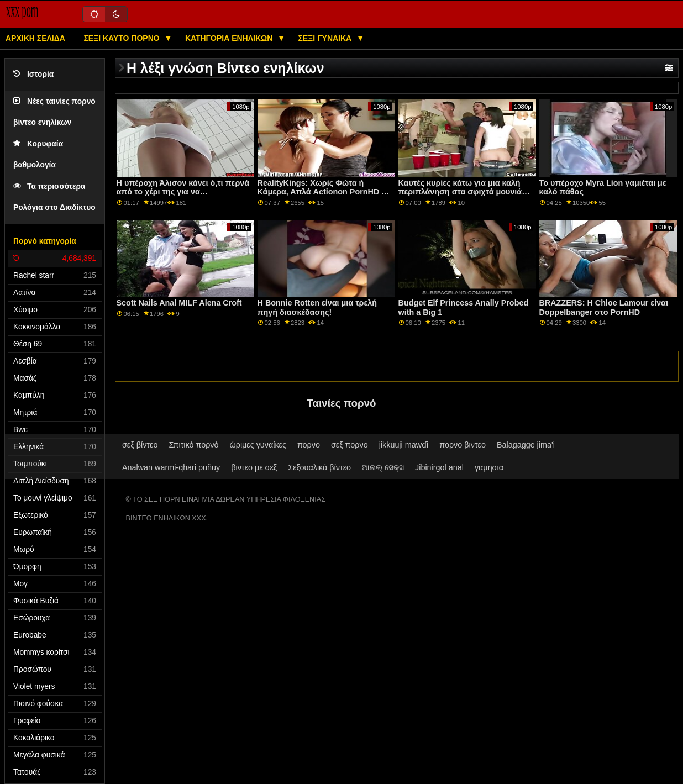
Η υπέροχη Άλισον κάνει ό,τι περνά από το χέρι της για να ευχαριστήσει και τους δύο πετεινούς (183, 197)
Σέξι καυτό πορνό (122, 38)
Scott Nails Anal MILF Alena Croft (179, 303)
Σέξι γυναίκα (326, 38)
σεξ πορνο (350, 445)
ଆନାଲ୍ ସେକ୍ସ (383, 467)
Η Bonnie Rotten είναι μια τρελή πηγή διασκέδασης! (317, 307)
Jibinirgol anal (439, 467)
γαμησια (489, 467)
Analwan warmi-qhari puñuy (171, 467)
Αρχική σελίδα (35, 38)
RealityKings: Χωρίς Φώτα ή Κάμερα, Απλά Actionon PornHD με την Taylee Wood (324, 192)
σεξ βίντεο (140, 445)
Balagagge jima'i (526, 445)
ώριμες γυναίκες (258, 445)
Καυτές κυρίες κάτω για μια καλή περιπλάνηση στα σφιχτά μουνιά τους (460, 192)
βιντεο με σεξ (254, 467)
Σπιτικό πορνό (193, 445)
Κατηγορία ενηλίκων (230, 38)
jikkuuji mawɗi (404, 445)
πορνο (309, 445)
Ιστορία (33, 74)
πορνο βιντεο (463, 445)
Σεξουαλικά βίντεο (319, 467)
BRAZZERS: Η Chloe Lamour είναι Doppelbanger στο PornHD (604, 307)
